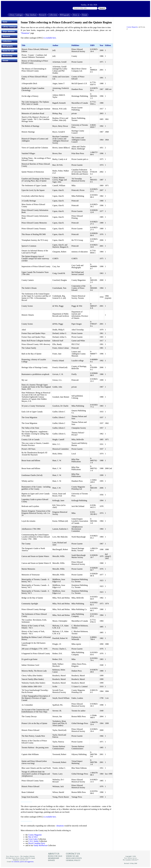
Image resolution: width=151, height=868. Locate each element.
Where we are (72, 856)
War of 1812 (33, 837)
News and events (74, 858)
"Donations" (25, 33)
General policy (73, 860)
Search (102, 8)
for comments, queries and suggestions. (23, 862)
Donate (85, 15)
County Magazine (35, 835)
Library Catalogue (16, 15)
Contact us (73, 854)
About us (76, 15)
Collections (53, 15)
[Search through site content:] (85, 8)
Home (5, 22)
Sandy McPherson (41, 845)
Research (43, 15)
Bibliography (65, 15)
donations (60, 826)
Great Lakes (33, 839)
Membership (7, 56)
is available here (50, 38)
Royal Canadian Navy (37, 843)
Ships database (31, 15)
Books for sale (8, 51)
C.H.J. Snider (34, 841)
